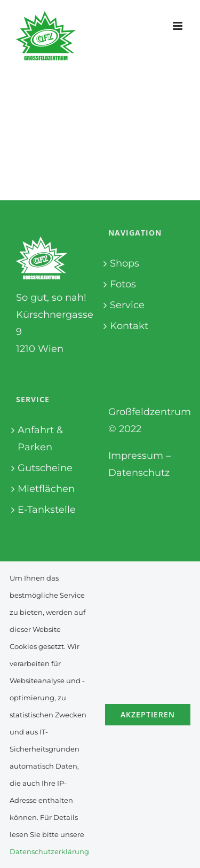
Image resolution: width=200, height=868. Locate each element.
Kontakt (129, 326)
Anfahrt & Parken (40, 439)
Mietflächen (46, 489)
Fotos (123, 284)
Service (127, 305)
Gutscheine (45, 468)
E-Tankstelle (47, 510)
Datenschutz (139, 473)
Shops (125, 263)
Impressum (136, 456)
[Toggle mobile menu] (178, 26)
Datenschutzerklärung (49, 851)
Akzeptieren (148, 714)
